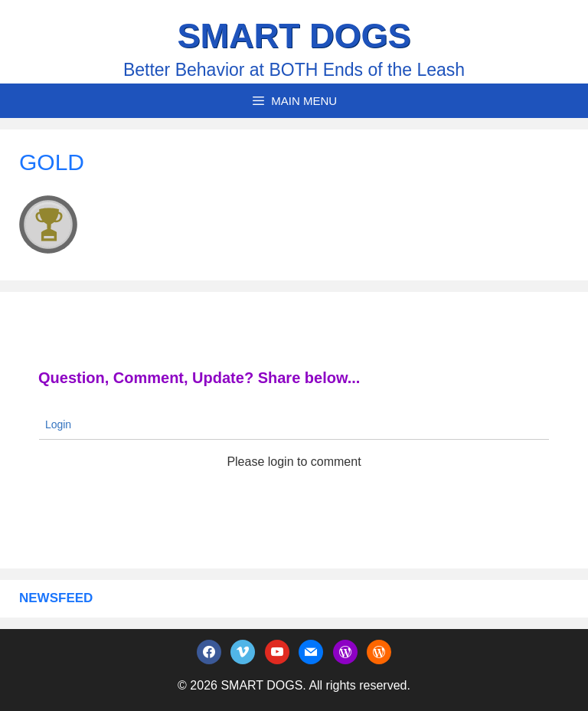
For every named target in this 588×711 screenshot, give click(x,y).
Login (57, 424)
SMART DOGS (294, 36)
